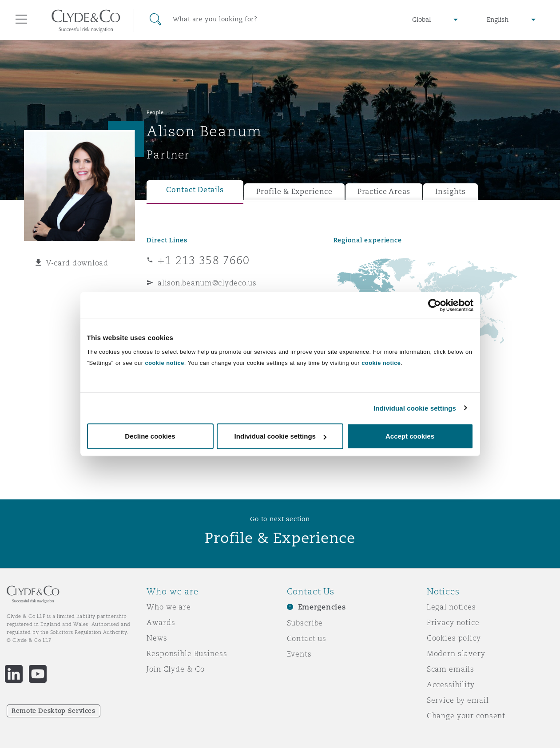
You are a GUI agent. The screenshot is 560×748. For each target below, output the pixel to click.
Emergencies (322, 607)
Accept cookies (410, 436)
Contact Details (195, 190)
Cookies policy (454, 638)
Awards (161, 622)
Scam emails (451, 669)
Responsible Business (187, 653)
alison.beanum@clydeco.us (207, 283)
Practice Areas (384, 192)
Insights (451, 192)
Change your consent (466, 716)
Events (299, 654)
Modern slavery (456, 653)
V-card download (77, 263)
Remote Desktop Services (54, 711)
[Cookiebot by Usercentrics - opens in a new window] (435, 305)
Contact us (307, 638)
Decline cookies (150, 436)
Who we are (169, 607)
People (155, 112)
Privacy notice (453, 622)
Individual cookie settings (415, 408)
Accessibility (451, 685)
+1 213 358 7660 (204, 260)
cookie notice (165, 363)
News (157, 638)
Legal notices (451, 607)
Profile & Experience (294, 192)
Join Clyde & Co (176, 669)
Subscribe (305, 623)
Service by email (458, 700)
